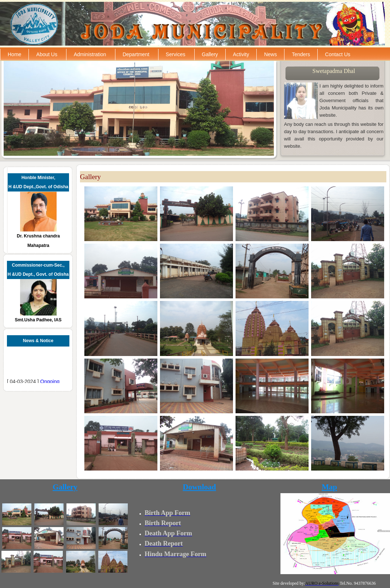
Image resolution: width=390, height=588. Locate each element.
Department (136, 54)
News (270, 54)
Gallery (210, 54)
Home (14, 54)
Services (176, 54)
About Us (47, 54)
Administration (90, 54)
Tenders (301, 54)
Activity (241, 54)
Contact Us (338, 54)
